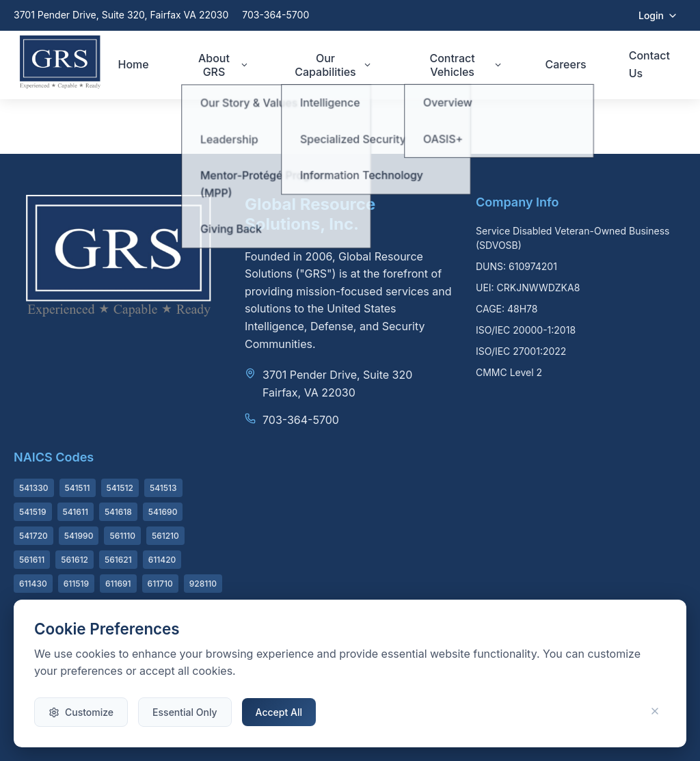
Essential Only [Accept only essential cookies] (185, 712)
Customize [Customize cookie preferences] (81, 712)
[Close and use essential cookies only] (655, 712)
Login (658, 15)
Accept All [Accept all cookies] (279, 712)
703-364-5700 (275, 15)
